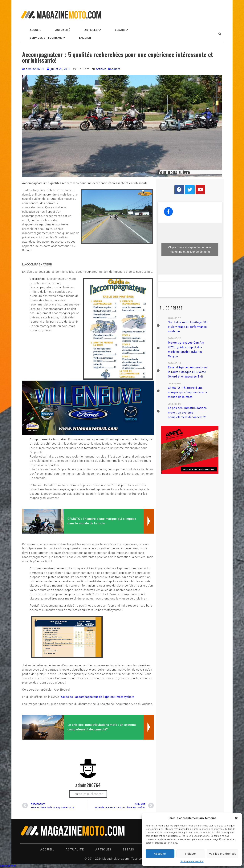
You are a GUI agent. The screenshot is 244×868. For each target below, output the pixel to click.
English (85, 38)
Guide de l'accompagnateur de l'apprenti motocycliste (98, 697)
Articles (91, 30)
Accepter (160, 854)
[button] (236, 818)
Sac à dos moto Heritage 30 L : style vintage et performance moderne (189, 327)
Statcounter (8, 866)
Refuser (191, 854)
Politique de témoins (192, 862)
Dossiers (114, 69)
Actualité (63, 30)
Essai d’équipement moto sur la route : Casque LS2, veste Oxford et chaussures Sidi (188, 372)
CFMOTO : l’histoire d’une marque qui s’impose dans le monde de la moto (188, 392)
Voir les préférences (223, 854)
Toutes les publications (88, 794)
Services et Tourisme (46, 38)
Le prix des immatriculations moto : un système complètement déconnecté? (187, 413)
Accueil (35, 30)
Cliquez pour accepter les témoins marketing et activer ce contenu (190, 250)
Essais (120, 30)
